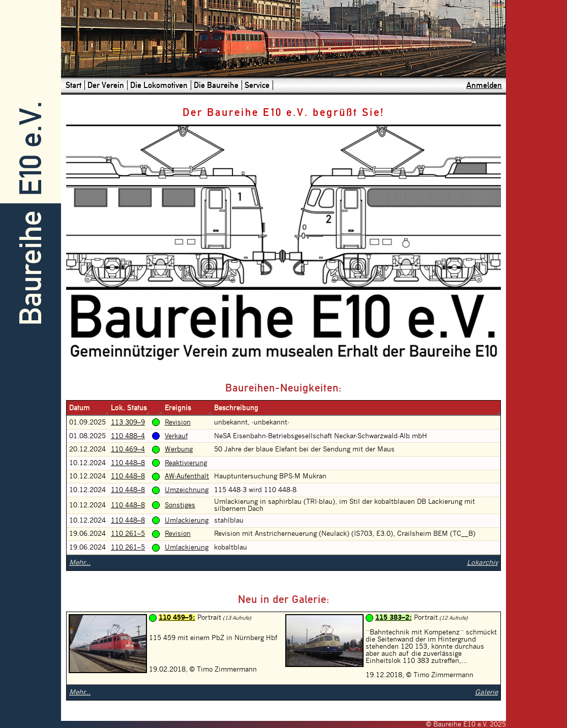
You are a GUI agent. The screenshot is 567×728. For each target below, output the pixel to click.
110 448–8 (128, 463)
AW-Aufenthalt (187, 476)
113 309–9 (128, 422)
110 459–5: (177, 618)
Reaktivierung (186, 463)
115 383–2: (394, 618)
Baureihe (31, 268)
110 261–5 (128, 534)
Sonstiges (180, 505)
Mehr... (80, 563)
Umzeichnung (187, 490)
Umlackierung (187, 521)
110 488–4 (128, 436)
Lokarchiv (482, 563)
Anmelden (484, 85)
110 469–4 (128, 449)
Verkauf (176, 436)
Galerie (486, 692)
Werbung (179, 449)
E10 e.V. (31, 149)
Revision (178, 422)
